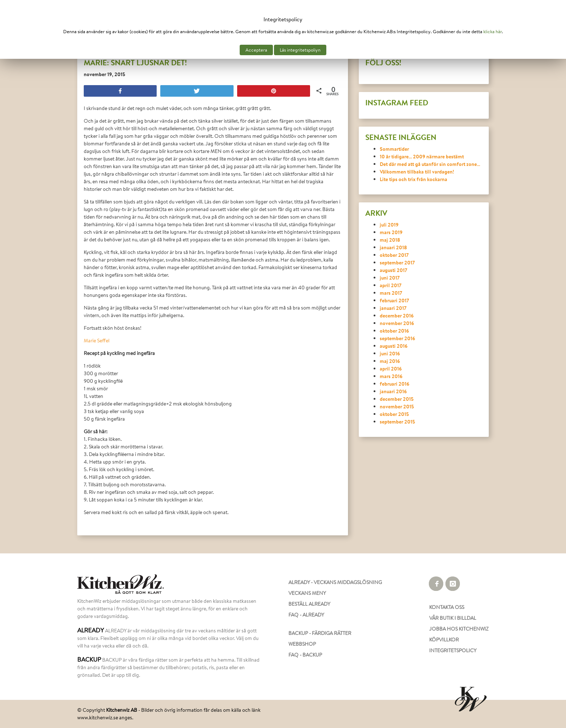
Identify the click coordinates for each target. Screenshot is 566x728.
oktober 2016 (394, 331)
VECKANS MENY (307, 593)
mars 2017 (391, 293)
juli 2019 (389, 225)
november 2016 (397, 323)
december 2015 (397, 399)
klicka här (493, 32)
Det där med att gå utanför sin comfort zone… (430, 164)
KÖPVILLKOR (444, 640)
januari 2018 (393, 247)
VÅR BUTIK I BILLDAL (453, 618)
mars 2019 (391, 232)
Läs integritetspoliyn (300, 50)
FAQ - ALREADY (306, 615)
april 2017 (391, 285)
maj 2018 (390, 240)
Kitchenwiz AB (122, 710)
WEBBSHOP (302, 644)
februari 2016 (395, 384)
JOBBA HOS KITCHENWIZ (459, 629)
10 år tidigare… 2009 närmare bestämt (422, 156)
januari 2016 (393, 391)
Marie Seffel (97, 341)
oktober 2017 (394, 255)
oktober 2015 (394, 414)
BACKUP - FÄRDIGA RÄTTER (320, 633)
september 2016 (397, 338)
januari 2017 (393, 308)
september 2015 (397, 422)
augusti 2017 (393, 270)
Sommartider (394, 149)
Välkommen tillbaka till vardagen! (417, 172)
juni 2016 (390, 353)
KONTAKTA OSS (447, 607)
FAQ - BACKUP (305, 655)
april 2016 (391, 369)
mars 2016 (391, 376)
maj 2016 (390, 361)
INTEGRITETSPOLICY (453, 650)
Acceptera (256, 50)
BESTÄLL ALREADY (309, 604)
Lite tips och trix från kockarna (413, 179)
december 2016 (397, 315)
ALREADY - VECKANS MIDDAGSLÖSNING (335, 582)
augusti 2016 (394, 346)
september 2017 (397, 262)
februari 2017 (394, 300)
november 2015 (397, 406)
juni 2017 (390, 278)
